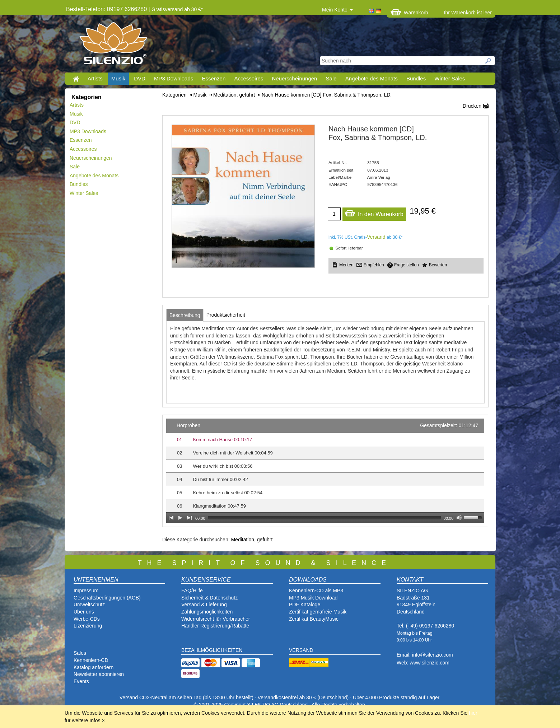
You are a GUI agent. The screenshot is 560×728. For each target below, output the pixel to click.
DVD (140, 78)
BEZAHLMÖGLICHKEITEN (212, 650)
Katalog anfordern (94, 667)
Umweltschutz (89, 605)
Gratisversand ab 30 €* (177, 9)
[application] (325, 471)
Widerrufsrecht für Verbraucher (216, 619)
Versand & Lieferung (204, 605)
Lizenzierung (88, 626)
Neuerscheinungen (295, 78)
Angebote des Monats (372, 78)
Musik (118, 78)
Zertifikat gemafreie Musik (318, 612)
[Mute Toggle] (459, 518)
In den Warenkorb (374, 212)
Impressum (86, 591)
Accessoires (249, 78)
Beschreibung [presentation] (185, 315)
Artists (95, 78)
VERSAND (301, 650)
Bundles (416, 78)
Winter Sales (450, 78)
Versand (376, 237)
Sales (80, 653)
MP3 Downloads (174, 78)
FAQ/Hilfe (192, 591)
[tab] (185, 315)
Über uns (84, 612)
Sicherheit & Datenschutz (209, 598)
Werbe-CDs (87, 619)
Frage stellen (407, 265)
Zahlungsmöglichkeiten (207, 612)
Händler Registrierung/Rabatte (215, 626)
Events (81, 681)
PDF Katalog (303, 605)
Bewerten (438, 265)
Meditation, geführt (252, 540)
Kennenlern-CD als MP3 (316, 591)
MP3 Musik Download (313, 598)
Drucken (472, 106)
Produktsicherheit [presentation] (226, 315)
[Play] (180, 518)
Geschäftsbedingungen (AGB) (107, 598)
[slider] (325, 518)
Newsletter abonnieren (99, 674)
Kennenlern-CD (91, 660)
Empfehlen (374, 265)
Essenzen (214, 78)
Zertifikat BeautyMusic (314, 619)
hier (473, 713)
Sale (331, 78)
